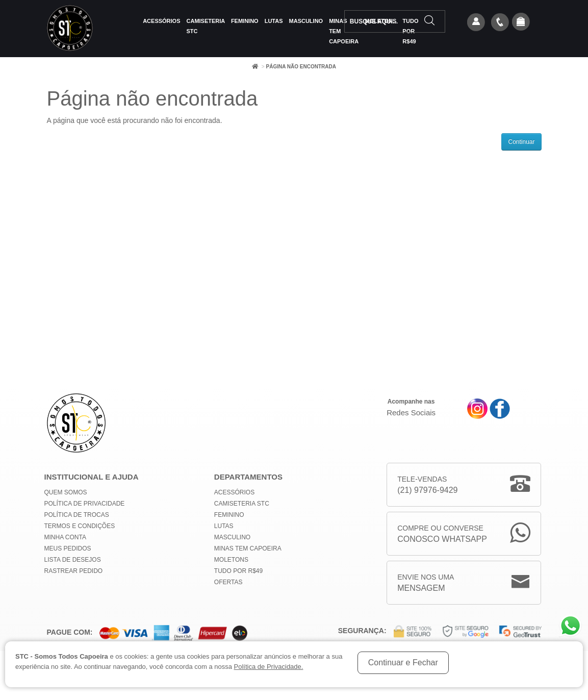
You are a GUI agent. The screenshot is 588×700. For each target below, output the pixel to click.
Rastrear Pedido (74, 571)
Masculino (306, 21)
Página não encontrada (301, 67)
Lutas (274, 21)
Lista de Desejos (73, 560)
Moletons (231, 560)
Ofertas (228, 582)
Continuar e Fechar (403, 662)
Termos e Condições (80, 526)
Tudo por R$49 (238, 571)
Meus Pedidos (68, 548)
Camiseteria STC (206, 26)
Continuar (521, 142)
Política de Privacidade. (269, 667)
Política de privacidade (85, 504)
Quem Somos (66, 492)
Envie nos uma (426, 583)
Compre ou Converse (442, 534)
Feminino (245, 21)
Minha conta (65, 537)
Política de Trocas (77, 515)
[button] (521, 22)
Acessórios (161, 21)
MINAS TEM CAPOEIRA (248, 548)
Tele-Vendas (427, 485)
